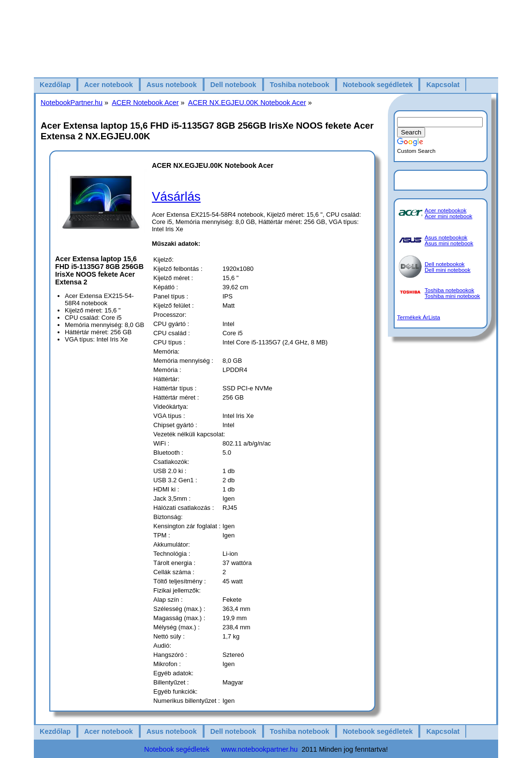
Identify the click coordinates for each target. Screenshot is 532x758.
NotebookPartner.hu (72, 103)
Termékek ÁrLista (419, 317)
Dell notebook (233, 85)
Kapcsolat (443, 85)
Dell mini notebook (448, 270)
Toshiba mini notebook (452, 296)
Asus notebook (172, 85)
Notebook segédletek (378, 85)
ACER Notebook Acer (145, 103)
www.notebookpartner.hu (259, 749)
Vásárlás (176, 196)
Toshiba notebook (300, 85)
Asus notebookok (446, 238)
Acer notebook (109, 85)
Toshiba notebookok (449, 290)
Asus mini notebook (449, 243)
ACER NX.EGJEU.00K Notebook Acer (247, 103)
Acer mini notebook (449, 216)
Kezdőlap (55, 85)
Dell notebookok (445, 264)
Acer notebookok (445, 210)
